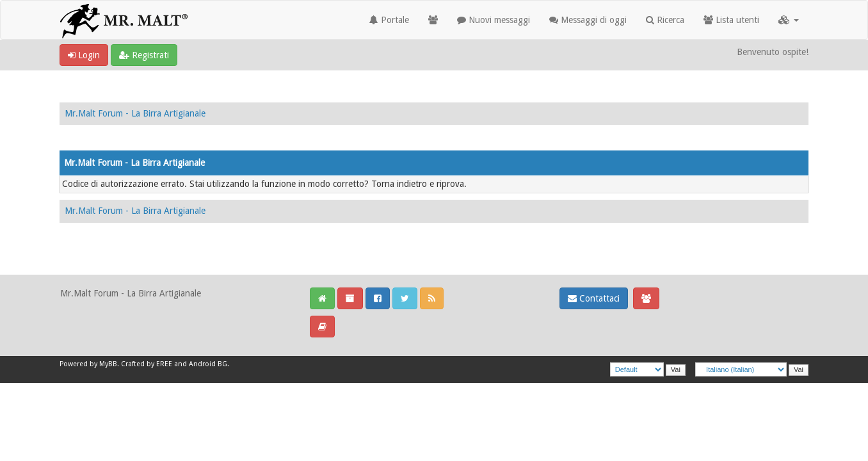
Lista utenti (731, 20)
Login (84, 55)
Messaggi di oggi (588, 20)
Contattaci (594, 298)
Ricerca (665, 20)
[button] (789, 20)
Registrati (144, 55)
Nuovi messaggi (494, 20)
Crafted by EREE (147, 364)
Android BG (208, 364)
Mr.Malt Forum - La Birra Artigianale (135, 113)
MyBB (108, 364)
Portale (389, 20)
